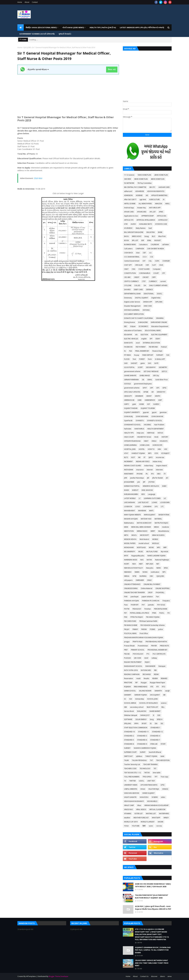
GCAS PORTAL (129, 367)
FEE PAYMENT (141, 347)
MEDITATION (129, 531)
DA (145, 285)
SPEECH (160, 719)
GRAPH (157, 396)
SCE (131, 699)
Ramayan (162, 666)
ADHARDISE (140, 191)
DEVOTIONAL (149, 294)
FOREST (142, 359)
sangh (167, 691)
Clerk (161, 265)
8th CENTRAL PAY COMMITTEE (135, 187)
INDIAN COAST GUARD (133, 466)
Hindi (156, 437)
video (163, 797)
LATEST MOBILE (130, 498)
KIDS (143, 494)
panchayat (135, 597)
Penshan (148, 609)
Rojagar (144, 683)
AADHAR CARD (164, 187)
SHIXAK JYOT (145, 715)
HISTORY (165, 437)
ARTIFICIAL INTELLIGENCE (146, 220)
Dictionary (128, 298)
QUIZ (146, 658)
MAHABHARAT (130, 511)
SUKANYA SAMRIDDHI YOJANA (145, 748)
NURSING (143, 576)
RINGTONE (128, 683)
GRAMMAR (139, 396)
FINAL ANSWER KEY (142, 351)
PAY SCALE (161, 605)
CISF (147, 265)
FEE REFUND (153, 347)
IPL (147, 474)
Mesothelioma (164, 531)
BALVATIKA (151, 232)
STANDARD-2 (129, 736)
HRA (159, 449)
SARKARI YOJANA (141, 695)
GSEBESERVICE (150, 400)
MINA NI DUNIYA (158, 535)
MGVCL (134, 535)
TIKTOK (147, 773)
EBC (126, 326)
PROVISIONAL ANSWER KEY (157, 650)
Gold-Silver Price (162, 380)
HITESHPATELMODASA (132, 441)
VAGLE (143, 789)
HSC (166, 449)
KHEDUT (135, 490)
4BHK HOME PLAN (158, 179)
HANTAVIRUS (139, 429)
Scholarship (140, 699)
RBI (155, 670)
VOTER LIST (139, 814)
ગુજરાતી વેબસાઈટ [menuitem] (65, 34)
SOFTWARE (128, 719)
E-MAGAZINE (143, 322)
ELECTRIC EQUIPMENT (159, 335)
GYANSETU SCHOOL (155, 421)
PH (169, 613)
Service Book (129, 711)
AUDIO (133, 224)
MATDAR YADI (146, 519)
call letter (166, 245)
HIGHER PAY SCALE (144, 437)
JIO (167, 478)
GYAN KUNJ (128, 416)
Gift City (156, 376)
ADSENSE (139, 195)
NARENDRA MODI (131, 560)
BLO (154, 236)
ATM (126, 224)
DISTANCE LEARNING (132, 310)
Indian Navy (149, 466)
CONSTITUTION (130, 273)
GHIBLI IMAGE (145, 376)
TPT (156, 777)
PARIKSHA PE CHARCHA (151, 601)
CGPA (157, 261)
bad (150, 228)
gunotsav (163, 412)
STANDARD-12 (157, 732)
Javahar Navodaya (137, 478)
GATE (156, 363)
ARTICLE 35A (162, 216)
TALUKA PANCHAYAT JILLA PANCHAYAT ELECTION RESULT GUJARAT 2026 (152, 896)
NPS (164, 572)
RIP (136, 683)
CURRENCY (153, 281)
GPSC (164, 388)
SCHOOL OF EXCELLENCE (148, 703)
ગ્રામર (151, 826)
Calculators (143, 245)
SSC (162, 723)
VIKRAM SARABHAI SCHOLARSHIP (156, 805)
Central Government (132, 261)
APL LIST (153, 212)
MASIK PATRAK (164, 515)
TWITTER (132, 781)
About (27, 2)
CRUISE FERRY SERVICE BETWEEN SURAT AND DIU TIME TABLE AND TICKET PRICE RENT (152, 963)
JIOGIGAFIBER (129, 482)
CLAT (154, 265)
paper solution (147, 597)
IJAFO (151, 457)
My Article (165, 552)
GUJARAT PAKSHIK (131, 408)
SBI (164, 695)
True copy (164, 777)
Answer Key (141, 208)
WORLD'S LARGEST (148, 822)
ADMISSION (128, 195)
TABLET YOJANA (151, 756)
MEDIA (156, 527)
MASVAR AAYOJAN (131, 519)
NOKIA (145, 572)
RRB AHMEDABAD (141, 687)
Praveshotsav (143, 646)
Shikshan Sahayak (131, 715)
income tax (160, 457)
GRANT (149, 396)
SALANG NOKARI (145, 691)
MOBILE (155, 539)
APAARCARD (142, 212)
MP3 (159, 547)
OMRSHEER (140, 580)
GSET (160, 400)
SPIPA (136, 723)
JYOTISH (152, 482)
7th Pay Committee (145, 183)
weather (127, 818)
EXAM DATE (128, 343)
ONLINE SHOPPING (163, 588)
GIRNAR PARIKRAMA (131, 380)
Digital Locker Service (132, 302)
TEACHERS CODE (130, 769)
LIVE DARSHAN (129, 502)
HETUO (160, 433)
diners (163, 976)
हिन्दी (144, 826)
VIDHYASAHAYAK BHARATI (134, 801)
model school (144, 543)
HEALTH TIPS (129, 433)
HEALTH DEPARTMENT (156, 429)
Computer (157, 269)
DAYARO (127, 290)
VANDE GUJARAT (148, 793)
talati (162, 756)
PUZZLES (127, 658)
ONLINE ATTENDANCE (132, 584)
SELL (163, 707)
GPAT (145, 388)
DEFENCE (149, 290)
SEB (125, 707)
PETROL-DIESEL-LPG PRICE (140, 613)
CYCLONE (128, 285)
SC (125, 699)
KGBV (164, 486)
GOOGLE (127, 384)
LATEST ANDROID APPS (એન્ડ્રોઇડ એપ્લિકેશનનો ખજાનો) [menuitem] (142, 27)
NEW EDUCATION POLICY (134, 568)
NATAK (149, 560)
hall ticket (128, 429)
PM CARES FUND (130, 621)
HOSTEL (142, 449)
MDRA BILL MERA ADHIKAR (141, 527)
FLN (168, 355)
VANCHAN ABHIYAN (132, 793)
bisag (147, 236)
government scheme (132, 388)
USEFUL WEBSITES (131, 789)
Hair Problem (159, 425)
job (139, 482)
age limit (143, 199)
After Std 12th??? (130, 199)
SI (153, 715)
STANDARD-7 (155, 740)
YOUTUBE (136, 826)
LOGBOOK (128, 507)
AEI (147, 195)
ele (136, 335)
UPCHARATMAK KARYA (149, 785)
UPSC (163, 785)
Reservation (129, 678)
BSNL (149, 240)
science (164, 703)
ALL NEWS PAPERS (145, 204)
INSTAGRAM (129, 470)
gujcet (154, 412)
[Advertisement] (68, 93)
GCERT (140, 367)
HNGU (154, 441)
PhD (126, 617)
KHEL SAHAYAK (147, 490)
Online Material (147, 588)
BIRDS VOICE (137, 236)
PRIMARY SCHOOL (138, 650)
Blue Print (162, 236)
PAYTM (127, 609)
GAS (150, 363)
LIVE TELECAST (143, 502)
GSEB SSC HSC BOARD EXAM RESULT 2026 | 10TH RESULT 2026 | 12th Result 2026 (153, 885)
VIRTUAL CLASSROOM (157, 809)
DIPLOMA (159, 302)
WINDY (166, 818)
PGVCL (162, 613)
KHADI (127, 490)
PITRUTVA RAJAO (137, 617)
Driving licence (130, 322)
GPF (152, 388)
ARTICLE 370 (129, 220)
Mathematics (129, 523)
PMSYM (144, 629)
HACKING (147, 425)
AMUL (167, 204)
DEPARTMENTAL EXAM (132, 294)
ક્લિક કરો (112, 69)
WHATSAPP (156, 818)
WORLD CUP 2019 (131, 822)
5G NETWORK (129, 183)
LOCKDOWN (165, 502)
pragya (127, 642)
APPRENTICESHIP (148, 216)
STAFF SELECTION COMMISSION (136, 728)
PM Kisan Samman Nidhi (148, 621)
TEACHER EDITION (163, 760)
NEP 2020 (150, 564)
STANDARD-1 (155, 728)
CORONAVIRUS (145, 273)
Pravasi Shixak (129, 646)
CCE (152, 257)
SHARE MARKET (155, 711)
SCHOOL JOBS (152, 699)
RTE (152, 687)
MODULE (156, 543)
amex (170, 976)
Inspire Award (162, 466)
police (161, 629)
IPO (152, 474)
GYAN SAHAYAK (157, 416)
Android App (129, 208)
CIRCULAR (139, 265)
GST (149, 404)
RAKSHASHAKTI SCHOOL (133, 666)
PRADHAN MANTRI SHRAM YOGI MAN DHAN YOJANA (144, 638)
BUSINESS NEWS (130, 245)
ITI (165, 474)
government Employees (143, 384)
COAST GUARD (144, 269)
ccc (150, 253)
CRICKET (146, 277)
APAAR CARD (129, 212)
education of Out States (133, 330)
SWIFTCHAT (128, 756)
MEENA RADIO (142, 531)
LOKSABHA (147, 507)
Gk (143, 380)
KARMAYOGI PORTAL (132, 486)
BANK (160, 232)
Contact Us (144, 976)
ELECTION (144, 335)
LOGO (138, 507)
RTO (164, 687)
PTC (148, 654)
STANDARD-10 (129, 732)
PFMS (154, 613)
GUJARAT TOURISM (148, 408)
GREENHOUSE (129, 400)
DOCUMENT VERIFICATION (134, 314)
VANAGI (165, 789)
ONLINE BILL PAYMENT (152, 584)
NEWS (159, 568)
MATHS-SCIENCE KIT (144, 523)
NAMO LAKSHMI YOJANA (157, 556)
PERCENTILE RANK (161, 609)
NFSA (166, 568)
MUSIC (141, 552)
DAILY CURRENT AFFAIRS (158, 285)
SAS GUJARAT (155, 695)
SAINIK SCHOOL (130, 691)
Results (146, 678)
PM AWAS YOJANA (153, 617)
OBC (151, 576)
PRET (126, 650)
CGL (150, 261)
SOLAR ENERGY (141, 719)
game (143, 363)
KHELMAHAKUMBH (131, 494)
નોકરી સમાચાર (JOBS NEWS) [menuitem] (73, 27)
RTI (158, 687)
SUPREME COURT (130, 752)
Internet (150, 470)
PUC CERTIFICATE (159, 654)
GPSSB (146, 392)
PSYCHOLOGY (138, 654)
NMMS (137, 572)
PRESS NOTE (164, 646)
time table (157, 773)
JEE (148, 478)
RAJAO (147, 662)
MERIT (153, 531)
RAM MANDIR (150, 666)
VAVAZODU (144, 797)
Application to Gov (131, 216)
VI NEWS (155, 797)
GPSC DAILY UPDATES (132, 392)
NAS (142, 560)
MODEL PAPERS (130, 543)
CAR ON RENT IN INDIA (156, 249)
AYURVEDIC (128, 228)
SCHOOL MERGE (130, 703)
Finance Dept (157, 351)
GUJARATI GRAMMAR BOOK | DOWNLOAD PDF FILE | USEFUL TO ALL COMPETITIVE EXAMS (153, 950)
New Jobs (150, 568)
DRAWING (160, 318)
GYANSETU (140, 421)
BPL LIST (135, 240)
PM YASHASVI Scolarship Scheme (153, 625)
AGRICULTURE (154, 199)
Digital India (156, 298)
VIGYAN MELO (152, 801)
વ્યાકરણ (159, 826)
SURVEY (143, 752)
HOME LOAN (145, 445)
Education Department (160, 326)
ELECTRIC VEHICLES (131, 339)
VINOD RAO (129, 809)
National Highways (162, 560)
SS (151, 723)
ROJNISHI (127, 687)
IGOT (133, 457)
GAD (126, 363)
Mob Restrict (144, 539)
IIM (139, 457)
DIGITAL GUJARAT (142, 298)
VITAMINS (128, 814)
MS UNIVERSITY (130, 552)
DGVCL (160, 294)
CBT (144, 253)
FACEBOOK (128, 347)
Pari (157, 597)
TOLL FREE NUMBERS (132, 777)
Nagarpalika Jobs (138, 556)
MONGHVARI (129, 547)
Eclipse (133, 326)
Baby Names (141, 228)
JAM (126, 478)
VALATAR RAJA (154, 789)
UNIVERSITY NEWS (131, 785)
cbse (138, 253)
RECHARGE (147, 674)
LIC (165, 498)
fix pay (137, 355)
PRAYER (154, 646)
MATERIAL (158, 519)
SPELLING (128, 723)
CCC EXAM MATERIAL (132, 257)
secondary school (137, 707)
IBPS (150, 453)
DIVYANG (146, 310)
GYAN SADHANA (142, 416)
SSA (156, 723)
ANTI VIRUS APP (155, 208)
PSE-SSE (127, 654)
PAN (126, 597)
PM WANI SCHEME (131, 625)
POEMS (152, 629)
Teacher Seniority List (132, 764)
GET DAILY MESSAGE (151, 371)
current (163, 281)
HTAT (126, 453)
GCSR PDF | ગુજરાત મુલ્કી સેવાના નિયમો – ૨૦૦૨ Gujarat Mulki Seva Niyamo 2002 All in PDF (153, 908)
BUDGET (158, 240)
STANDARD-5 (129, 740)
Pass (126, 605)
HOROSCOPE (157, 445)
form (150, 359)
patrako (151, 605)
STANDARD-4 (155, 736)
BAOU (126, 236)
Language (152, 494)
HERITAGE (151, 433)
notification (155, 572)
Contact (35, 2)
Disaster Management (132, 306)
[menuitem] (21, 27)
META (126, 535)
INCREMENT (128, 461)
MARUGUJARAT (150, 515)
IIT (145, 457)
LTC (162, 507)
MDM (126, 527)
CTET (144, 281)
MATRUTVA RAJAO (161, 523)
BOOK (126, 240)
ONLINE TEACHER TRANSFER (134, 592)
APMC (161, 212)
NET (158, 564)
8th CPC (152, 187)
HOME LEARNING (130, 445)
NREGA (127, 576)
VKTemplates (31, 976)
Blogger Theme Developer (59, 976)
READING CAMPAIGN (132, 674)
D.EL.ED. (138, 285)
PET (125, 613)
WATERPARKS (164, 814)
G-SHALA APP (160, 359)
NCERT (127, 564)
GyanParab (128, 421)
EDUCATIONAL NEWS (153, 330)
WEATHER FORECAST (141, 818)
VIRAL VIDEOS (141, 809)
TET (155, 769)
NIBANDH (128, 572)
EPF (151, 339)
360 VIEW (128, 179)
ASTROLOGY (163, 220)
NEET (141, 564)
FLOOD (127, 359)
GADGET (134, 363)
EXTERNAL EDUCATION (151, 343)
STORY (163, 744)
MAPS (151, 511)
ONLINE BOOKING (131, 588)
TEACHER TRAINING (150, 764)
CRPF (154, 277)
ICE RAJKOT (165, 453)
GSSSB (141, 404)
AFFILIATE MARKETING (159, 195)
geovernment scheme (132, 371)
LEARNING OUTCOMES (152, 498)
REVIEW (155, 678)
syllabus (139, 756)
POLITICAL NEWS (130, 633)
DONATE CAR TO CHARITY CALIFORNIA (139, 318)
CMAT (126, 269)
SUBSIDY (127, 748)
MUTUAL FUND (152, 552)
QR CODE (138, 658)
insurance (140, 470)
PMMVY (135, 629)
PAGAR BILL (160, 592)
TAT (151, 760)
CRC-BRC (127, 277)
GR (152, 392)
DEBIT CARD (138, 290)
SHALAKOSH (142, 711)
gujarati (146, 412)
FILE (131, 351)
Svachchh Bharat (155, 752)
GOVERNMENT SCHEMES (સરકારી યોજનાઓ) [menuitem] (37, 34)
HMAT (146, 441)
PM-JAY (127, 629)
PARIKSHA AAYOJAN (131, 601)
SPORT (144, 723)
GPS (158, 388)
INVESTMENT (129, 474)
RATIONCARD (146, 670)
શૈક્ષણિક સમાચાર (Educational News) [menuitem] (41, 27)
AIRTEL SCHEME (130, 204)
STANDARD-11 (143, 732)
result (138, 678)
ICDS (156, 453)
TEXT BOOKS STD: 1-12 (133, 773)
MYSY (126, 556)
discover (154, 976)
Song (152, 719)
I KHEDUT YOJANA (138, 453)
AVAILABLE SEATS (146, 224)
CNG (134, 269)
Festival (164, 347)
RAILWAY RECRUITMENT (133, 662)
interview (159, 470)
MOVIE (151, 547)
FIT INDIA (128, 355)
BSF (143, 240)
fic (125, 351)
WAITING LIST (151, 814)
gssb (134, 404)
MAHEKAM (142, 511)
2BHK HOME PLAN (161, 175)
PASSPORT (135, 605)
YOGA (126, 826)
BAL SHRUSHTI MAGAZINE (134, 232)
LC (140, 498)
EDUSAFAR (128, 335)
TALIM (126, 760)
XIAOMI (160, 822)
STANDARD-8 (129, 744)
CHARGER (166, 261)
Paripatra (166, 601)
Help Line (140, 433)
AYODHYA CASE (161, 224)
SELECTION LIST (152, 707)
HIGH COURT (129, 437)
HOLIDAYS (164, 441)
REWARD (164, 678)
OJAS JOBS (27, 47)
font (134, 359)
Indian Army (157, 461)
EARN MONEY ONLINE (159, 322)
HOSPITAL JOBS (130, 449)
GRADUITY (128, 396)
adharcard (128, 191)
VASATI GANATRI (130, 797)
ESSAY (158, 339)
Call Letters (128, 249)
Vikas (139, 805)
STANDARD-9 (142, 744)
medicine (166, 527)
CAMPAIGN (140, 249)
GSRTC (127, 404)
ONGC (149, 580)
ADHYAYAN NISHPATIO (156, 191)
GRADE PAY (161, 392)
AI (164, 199)
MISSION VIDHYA (130, 539)
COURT (156, 273)
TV (125, 781)
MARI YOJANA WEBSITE (132, 515)
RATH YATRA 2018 (131, 670)
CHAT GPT (128, 265)
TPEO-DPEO (147, 777)
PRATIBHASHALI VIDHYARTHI (156, 642)
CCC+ (145, 257)
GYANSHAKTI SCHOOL (132, 425)
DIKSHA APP (148, 302)
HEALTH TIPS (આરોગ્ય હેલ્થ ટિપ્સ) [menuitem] (103, 27)
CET (144, 261)
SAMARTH (158, 691)
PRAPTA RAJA (138, 642)
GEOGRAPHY (151, 367)
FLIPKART (160, 355)
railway (154, 658)
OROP (150, 592)
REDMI (156, 674)
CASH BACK (128, 253)
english (144, 339)
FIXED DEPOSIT (148, 355)
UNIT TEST (151, 781)
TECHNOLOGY (145, 769)
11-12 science (129, 175)
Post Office (144, 633)
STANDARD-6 (142, 740)
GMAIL (150, 380)
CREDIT (137, 277)
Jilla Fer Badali (158, 478)
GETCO (164, 371)
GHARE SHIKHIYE (130, 376)
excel (138, 343)
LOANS (154, 502)
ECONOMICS (143, 326)
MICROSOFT (145, 535)
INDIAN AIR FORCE (143, 461)
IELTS (126, 457)
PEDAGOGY (137, 609)
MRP (165, 547)
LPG (156, 507)
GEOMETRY (163, 367)
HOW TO (151, 449)
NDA (134, 564)
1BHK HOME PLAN (144, 175)
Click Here (38, 178)
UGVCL (141, 781)
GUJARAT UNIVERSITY (132, 412)
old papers (128, 580)
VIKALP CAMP (129, 805)
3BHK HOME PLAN (141, 179)
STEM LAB (154, 744)
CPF (163, 273)
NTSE (134, 576)
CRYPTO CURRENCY (131, 281)
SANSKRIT (128, 695)
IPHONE (140, 474)
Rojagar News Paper (158, 683)
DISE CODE (148, 306)
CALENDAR (155, 245)
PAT (143, 605)
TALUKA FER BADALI (139, 760)
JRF (144, 482)
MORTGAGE (141, 547)
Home (20, 2)
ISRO (159, 474)
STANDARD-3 (142, 736)
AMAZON (158, 204)
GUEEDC (156, 404)
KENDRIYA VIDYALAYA (151, 486)
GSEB (140, 400)
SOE (159, 715)
